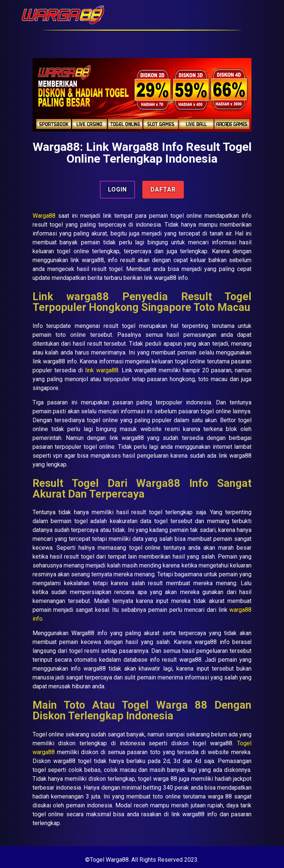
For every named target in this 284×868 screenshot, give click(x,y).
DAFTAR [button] (163, 189)
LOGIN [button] (117, 189)
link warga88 (102, 370)
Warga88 (44, 216)
